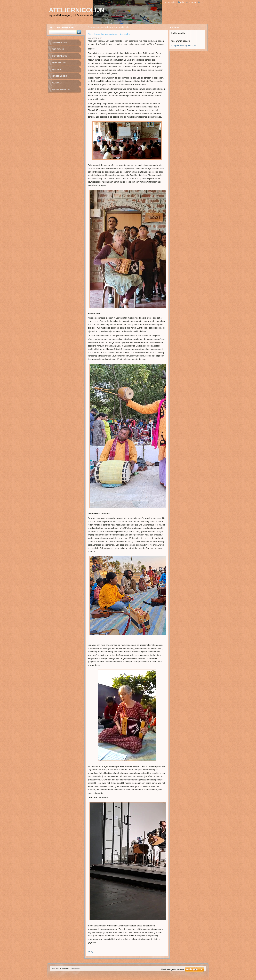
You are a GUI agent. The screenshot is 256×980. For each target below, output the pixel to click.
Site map (192, 2)
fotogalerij (60, 56)
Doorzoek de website (61, 27)
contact (57, 83)
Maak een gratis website (173, 969)
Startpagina (93, 27)
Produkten (59, 63)
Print (182, 2)
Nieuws (57, 69)
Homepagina (170, 2)
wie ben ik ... (59, 49)
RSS (202, 2)
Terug (90, 951)
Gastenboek (60, 76)
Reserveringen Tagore (61, 91)
